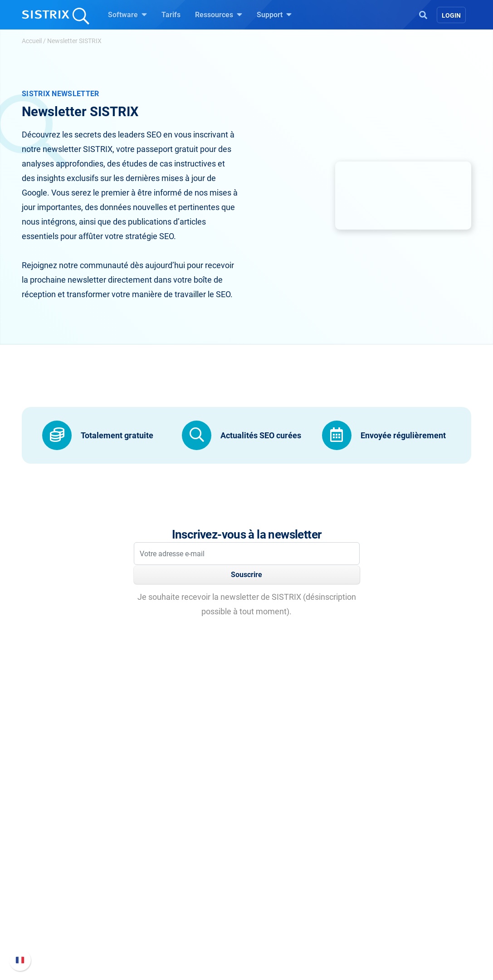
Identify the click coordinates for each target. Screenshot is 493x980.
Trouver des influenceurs (192, 896)
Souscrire (246, 575)
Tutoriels (271, 911)
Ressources (219, 15)
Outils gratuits (280, 896)
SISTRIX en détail (77, 853)
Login (451, 15)
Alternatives (276, 925)
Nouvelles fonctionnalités (403, 878)
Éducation (81, 882)
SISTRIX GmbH (76, 835)
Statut (372, 922)
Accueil (32, 41)
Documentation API (393, 893)
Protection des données (86, 902)
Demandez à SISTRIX (292, 853)
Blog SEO (273, 882)
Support (274, 15)
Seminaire (274, 867)
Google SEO (172, 867)
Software (127, 15)
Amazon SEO (174, 882)
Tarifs (171, 15)
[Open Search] (423, 14)
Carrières (82, 867)
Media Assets (295, 940)
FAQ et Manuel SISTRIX (399, 858)
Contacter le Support (395, 907)
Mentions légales (76, 927)
